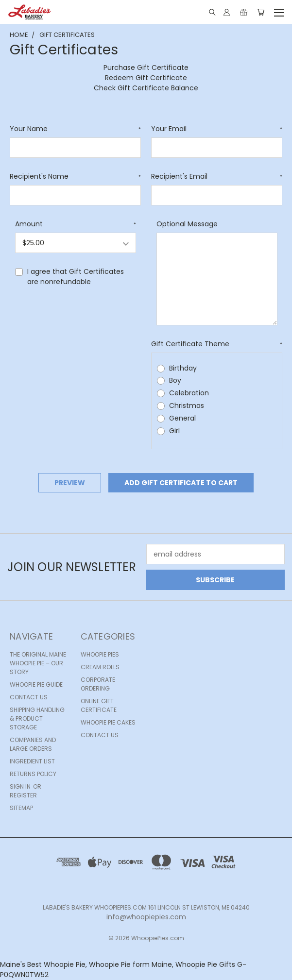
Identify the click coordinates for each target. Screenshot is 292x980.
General (182, 418)
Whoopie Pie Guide (36, 684)
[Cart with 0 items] (261, 12)
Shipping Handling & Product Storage (37, 718)
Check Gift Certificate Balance (146, 88)
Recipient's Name (75, 176)
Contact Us (29, 697)
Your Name (75, 129)
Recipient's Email (217, 176)
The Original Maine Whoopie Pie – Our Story (38, 663)
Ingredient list (32, 761)
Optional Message (187, 224)
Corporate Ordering (98, 684)
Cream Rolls (100, 667)
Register (23, 795)
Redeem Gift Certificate (146, 78)
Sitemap (21, 808)
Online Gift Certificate (99, 705)
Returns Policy (33, 774)
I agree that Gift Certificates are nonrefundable (76, 277)
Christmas (187, 406)
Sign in (21, 786)
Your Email (217, 129)
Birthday (183, 368)
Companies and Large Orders (33, 744)
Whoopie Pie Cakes (108, 722)
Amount (76, 224)
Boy (175, 380)
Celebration (189, 393)
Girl (174, 431)
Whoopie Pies (100, 654)
